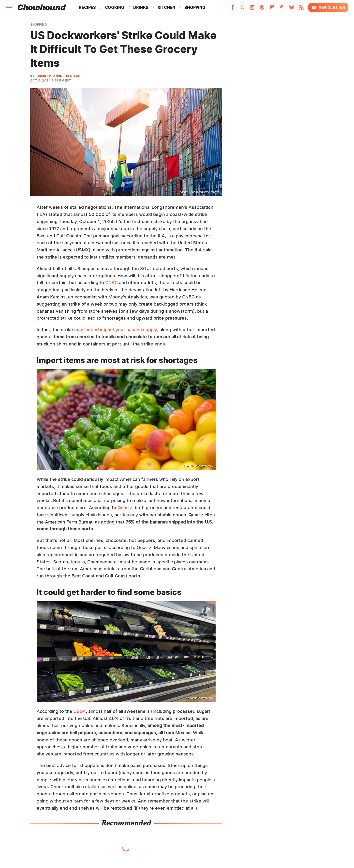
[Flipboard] (272, 9)
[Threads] (262, 9)
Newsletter (328, 7)
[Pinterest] (282, 9)
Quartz (125, 508)
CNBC (111, 283)
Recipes (87, 7)
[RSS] (301, 9)
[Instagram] (252, 9)
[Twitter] (242, 9)
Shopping (195, 7)
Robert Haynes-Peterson (58, 76)
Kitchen (166, 7)
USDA (80, 711)
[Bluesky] (292, 9)
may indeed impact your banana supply (116, 330)
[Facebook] (233, 9)
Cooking (115, 7)
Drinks (141, 7)
